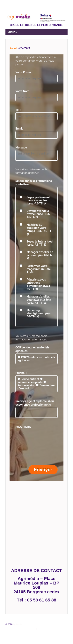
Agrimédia (18, 627)
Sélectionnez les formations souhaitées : (34, 184)
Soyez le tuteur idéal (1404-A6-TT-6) (40, 244)
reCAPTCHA (23, 429)
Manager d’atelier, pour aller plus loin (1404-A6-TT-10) (39, 301)
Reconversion (32, 385)
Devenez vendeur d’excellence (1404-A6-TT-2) (39, 215)
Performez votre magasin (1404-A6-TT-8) (39, 270)
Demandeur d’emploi (36, 388)
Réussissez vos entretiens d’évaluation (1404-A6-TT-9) (39, 285)
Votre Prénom (24, 72)
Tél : (18, 110)
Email (19, 129)
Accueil (13, 48)
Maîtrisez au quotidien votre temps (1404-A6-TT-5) (40, 231)
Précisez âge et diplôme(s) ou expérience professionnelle (35, 404)
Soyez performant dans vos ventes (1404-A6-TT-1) (38, 202)
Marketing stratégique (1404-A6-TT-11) (39, 314)
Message (21, 147)
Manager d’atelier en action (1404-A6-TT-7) (40, 256)
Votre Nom (22, 91)
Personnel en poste (30, 382)
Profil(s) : (21, 374)
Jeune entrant (28, 380)
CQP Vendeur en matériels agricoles (32, 350)
